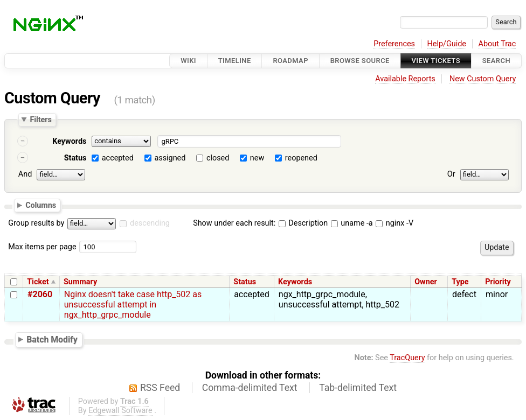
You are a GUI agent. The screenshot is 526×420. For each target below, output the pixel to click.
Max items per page (42, 247)
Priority (498, 282)
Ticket (38, 282)
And (25, 174)
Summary (80, 282)
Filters (40, 120)
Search (496, 61)
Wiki (188, 61)
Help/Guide (447, 44)
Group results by (36, 223)
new (257, 158)
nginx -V (394, 223)
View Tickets (436, 61)
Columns (41, 205)
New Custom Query (483, 79)
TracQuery (407, 358)
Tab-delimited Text (358, 388)
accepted (118, 158)
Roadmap (290, 61)
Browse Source (360, 61)
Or (451, 174)
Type (460, 282)
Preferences (394, 44)
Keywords (69, 141)
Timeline (235, 61)
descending (150, 223)
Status (75, 158)
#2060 (40, 294)
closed (218, 158)
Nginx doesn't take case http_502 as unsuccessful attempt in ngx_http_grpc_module (133, 304)
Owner (426, 282)
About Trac (497, 44)
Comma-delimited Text (250, 388)
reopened (301, 158)
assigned (170, 158)
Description (303, 223)
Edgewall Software (120, 411)
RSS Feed (160, 388)
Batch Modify (52, 339)
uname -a (352, 223)
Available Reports (405, 79)
